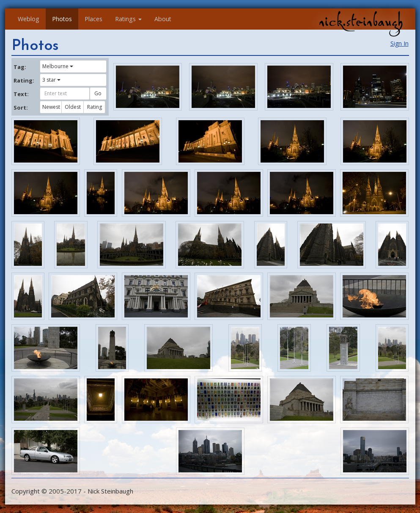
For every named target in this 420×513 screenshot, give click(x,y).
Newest (51, 107)
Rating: (24, 80)
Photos (62, 19)
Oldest (73, 107)
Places (93, 19)
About (163, 19)
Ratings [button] (128, 19)
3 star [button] (51, 80)
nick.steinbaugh (361, 22)
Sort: (21, 108)
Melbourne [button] (58, 66)
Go (98, 93)
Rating (95, 107)
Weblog (29, 19)
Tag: (20, 67)
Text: (21, 94)
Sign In (399, 43)
